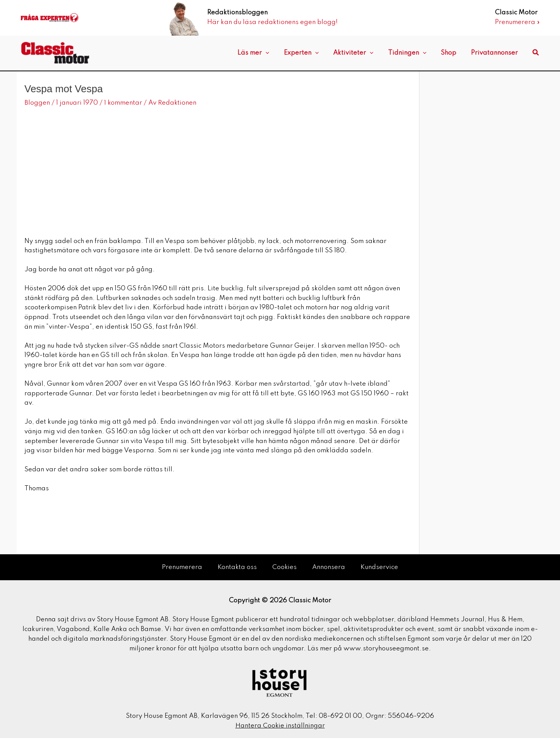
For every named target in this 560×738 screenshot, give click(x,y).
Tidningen (414, 53)
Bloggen (37, 103)
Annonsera (329, 567)
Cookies (285, 567)
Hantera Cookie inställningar (280, 725)
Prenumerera (182, 567)
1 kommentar (123, 103)
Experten (314, 53)
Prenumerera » (517, 22)
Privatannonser (496, 53)
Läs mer (269, 53)
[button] (536, 53)
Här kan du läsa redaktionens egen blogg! (272, 22)
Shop (453, 53)
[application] (281, 53)
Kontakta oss (237, 567)
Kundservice (380, 567)
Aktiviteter (363, 53)
